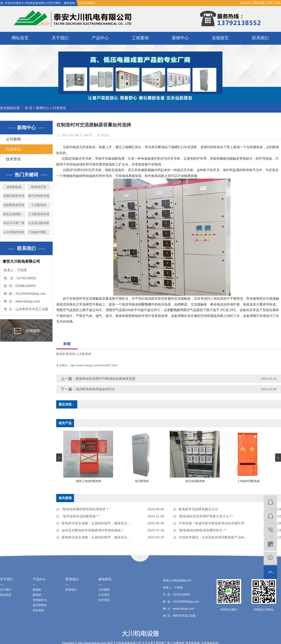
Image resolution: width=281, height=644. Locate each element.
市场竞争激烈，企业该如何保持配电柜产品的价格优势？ (220, 537)
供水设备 (38, 610)
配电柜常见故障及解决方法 (198, 509)
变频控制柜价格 (14, 196)
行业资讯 (59, 108)
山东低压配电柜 (39, 223)
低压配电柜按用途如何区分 (96, 389)
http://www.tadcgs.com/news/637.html (94, 365)
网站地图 (259, 3)
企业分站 (246, 3)
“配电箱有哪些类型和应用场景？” (86, 509)
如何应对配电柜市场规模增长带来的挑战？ (93, 530)
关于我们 (60, 38)
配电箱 (71, 354)
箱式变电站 (40, 605)
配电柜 (61, 354)
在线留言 (220, 38)
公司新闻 (13, 139)
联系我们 (260, 38)
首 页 (29, 108)
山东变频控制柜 (14, 232)
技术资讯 (13, 159)
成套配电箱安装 (14, 205)
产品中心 (100, 38)
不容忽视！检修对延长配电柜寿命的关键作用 (211, 523)
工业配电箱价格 (39, 214)
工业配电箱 (39, 205)
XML (278, 3)
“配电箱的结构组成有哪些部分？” (203, 530)
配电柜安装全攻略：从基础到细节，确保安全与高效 (100, 523)
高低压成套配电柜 (14, 214)
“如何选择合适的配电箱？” (81, 516)
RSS (270, 3)
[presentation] (59, 458)
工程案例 (140, 38)
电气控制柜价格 (39, 196)
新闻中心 (180, 38)
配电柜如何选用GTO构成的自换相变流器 (106, 379)
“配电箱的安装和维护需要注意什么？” (206, 516)
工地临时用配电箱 (39, 232)
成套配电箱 (14, 187)
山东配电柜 (84, 354)
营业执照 (6, 595)
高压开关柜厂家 (14, 223)
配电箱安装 (39, 187)
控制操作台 (40, 600)
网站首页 (20, 38)
